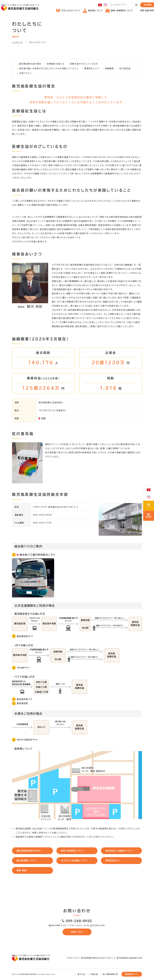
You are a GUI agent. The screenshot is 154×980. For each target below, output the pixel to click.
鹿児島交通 (22, 703)
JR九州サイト (23, 668)
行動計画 (94, 975)
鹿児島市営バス (25, 699)
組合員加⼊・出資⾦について (120, 851)
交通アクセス (25, 73)
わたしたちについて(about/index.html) (149, 506)
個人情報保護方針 (110, 975)
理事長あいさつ (93, 68)
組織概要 (111, 68)
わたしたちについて (68, 11)
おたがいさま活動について (74, 861)
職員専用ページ (132, 975)
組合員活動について (27, 861)
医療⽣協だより (113, 861)
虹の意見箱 (126, 68)
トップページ (17, 42)
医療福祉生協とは (56, 64)
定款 (44, 418)
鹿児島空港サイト (25, 636)
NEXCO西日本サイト (28, 740)
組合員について (93, 11)
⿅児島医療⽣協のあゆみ (29, 851)
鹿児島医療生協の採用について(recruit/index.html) (149, 516)
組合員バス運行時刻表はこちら (37, 555)
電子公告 (82, 975)
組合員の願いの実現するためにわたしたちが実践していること (49, 68)
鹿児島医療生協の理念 (30, 64)
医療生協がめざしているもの (84, 64)
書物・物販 (22, 870)
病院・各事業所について (119, 11)
